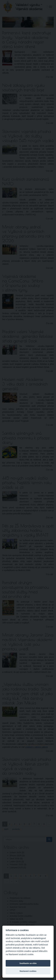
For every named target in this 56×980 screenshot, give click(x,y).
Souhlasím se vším (28, 963)
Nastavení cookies (28, 971)
